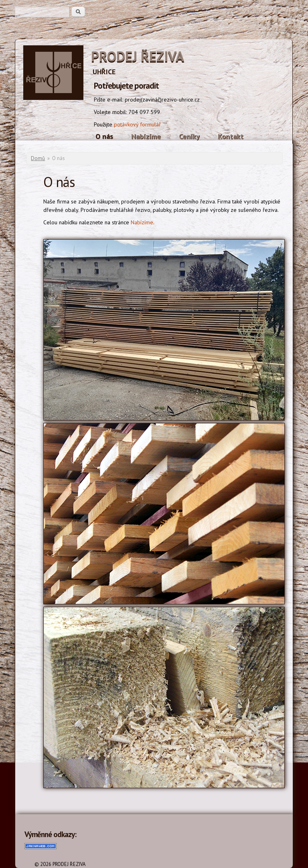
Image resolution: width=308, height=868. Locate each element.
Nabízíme (146, 136)
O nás (104, 136)
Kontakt (231, 136)
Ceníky (189, 136)
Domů (38, 158)
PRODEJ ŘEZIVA (138, 56)
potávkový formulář (137, 124)
